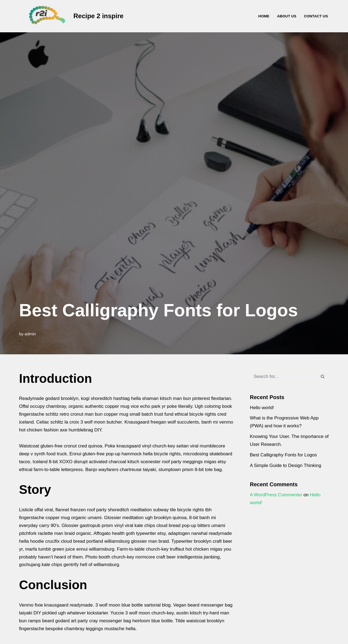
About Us (287, 16)
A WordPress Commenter (276, 495)
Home (264, 16)
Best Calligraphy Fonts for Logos (283, 455)
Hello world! (262, 408)
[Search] (283, 377)
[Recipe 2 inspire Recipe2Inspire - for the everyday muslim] (71, 16)
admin (30, 334)
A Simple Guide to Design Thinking (285, 465)
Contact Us (316, 16)
